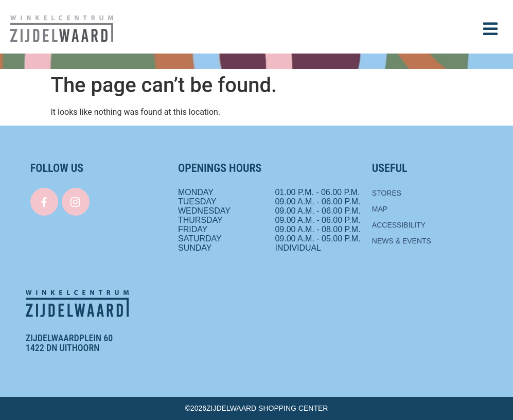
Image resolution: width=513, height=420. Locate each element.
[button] (490, 29)
